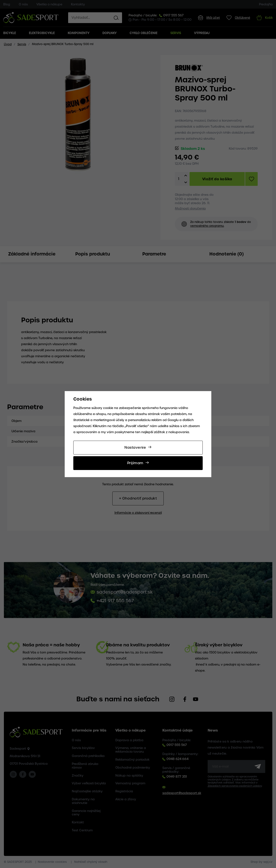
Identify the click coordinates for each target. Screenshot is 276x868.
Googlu (173, 420)
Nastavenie (135, 447)
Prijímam (135, 463)
